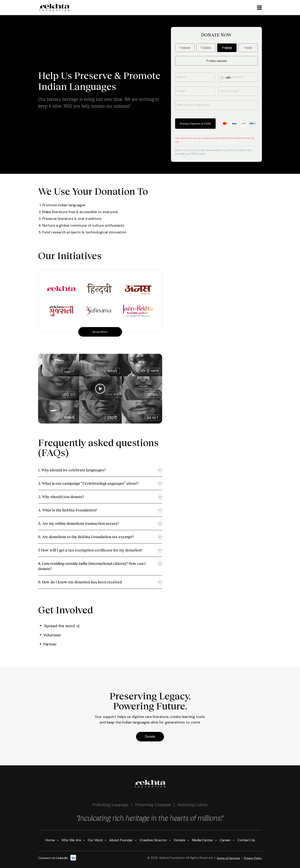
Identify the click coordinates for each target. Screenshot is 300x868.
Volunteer (52, 635)
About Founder (121, 840)
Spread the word (62, 626)
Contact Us (246, 840)
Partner (50, 644)
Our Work (95, 840)
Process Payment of (195, 124)
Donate (150, 737)
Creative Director (153, 840)
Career (225, 840)
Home (50, 840)
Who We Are (71, 840)
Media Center (203, 840)
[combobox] (226, 78)
